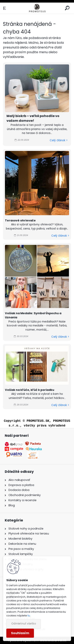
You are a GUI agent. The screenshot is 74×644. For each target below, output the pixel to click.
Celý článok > (59, 140)
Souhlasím (20, 633)
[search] (67, 8)
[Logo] (37, 8)
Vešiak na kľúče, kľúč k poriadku (30, 390)
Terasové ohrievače (20, 220)
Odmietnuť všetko (24, 624)
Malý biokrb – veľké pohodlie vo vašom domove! (33, 118)
